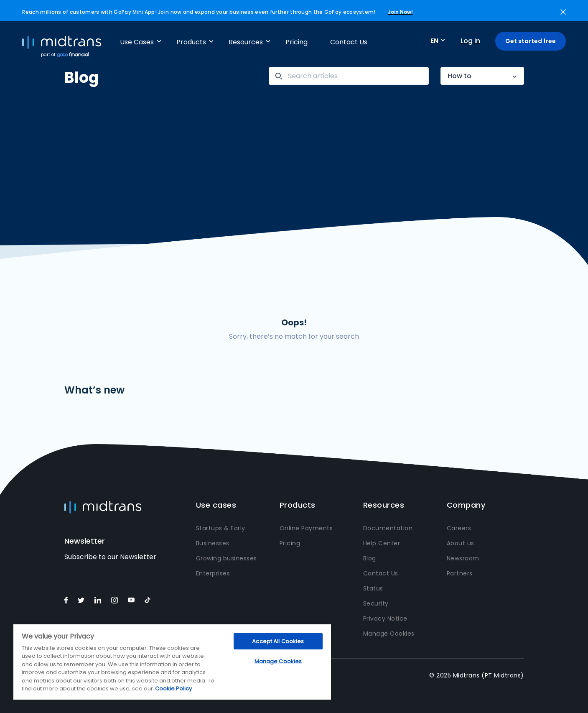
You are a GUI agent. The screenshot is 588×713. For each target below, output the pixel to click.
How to (459, 76)
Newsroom (463, 558)
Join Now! (400, 12)
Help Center (382, 543)
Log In (470, 41)
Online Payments (306, 528)
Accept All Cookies (278, 641)
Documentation (388, 528)
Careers (459, 528)
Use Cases (137, 42)
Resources (246, 42)
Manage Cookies (389, 634)
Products (191, 42)
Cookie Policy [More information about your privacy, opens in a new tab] (173, 689)
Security (376, 603)
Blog (370, 558)
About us (461, 543)
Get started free (531, 41)
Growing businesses (227, 558)
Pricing (297, 42)
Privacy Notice (385, 618)
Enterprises (213, 573)
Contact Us (349, 42)
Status (373, 588)
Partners (460, 573)
